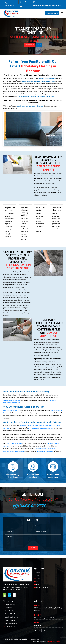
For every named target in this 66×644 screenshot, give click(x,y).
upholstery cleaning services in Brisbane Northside (38, 81)
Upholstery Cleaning (11, 617)
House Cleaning (10, 620)
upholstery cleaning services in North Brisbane (34, 425)
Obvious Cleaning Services (47, 79)
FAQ (37, 584)
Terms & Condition (42, 588)
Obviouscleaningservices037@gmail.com (47, 5)
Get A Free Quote (52, 13)
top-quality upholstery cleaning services (41, 428)
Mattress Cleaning (11, 623)
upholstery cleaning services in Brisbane (30, 106)
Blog (37, 581)
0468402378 (9, 6)
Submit (33, 548)
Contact (38, 578)
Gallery (38, 575)
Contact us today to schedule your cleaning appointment (36, 96)
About (38, 572)
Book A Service (29, 45)
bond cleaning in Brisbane (43, 176)
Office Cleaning (10, 626)
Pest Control (9, 608)
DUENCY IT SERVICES (55, 641)
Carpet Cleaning (10, 605)
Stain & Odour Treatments (13, 614)
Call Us (39, 45)
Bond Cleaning (10, 611)
